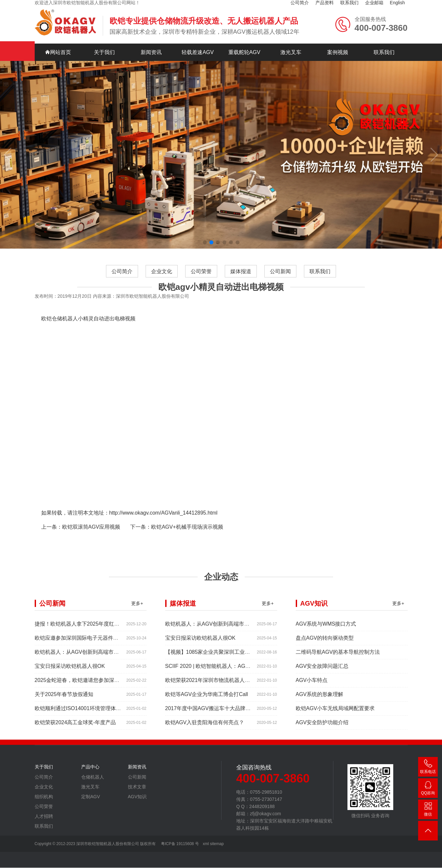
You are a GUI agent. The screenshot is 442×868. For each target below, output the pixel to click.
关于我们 (104, 38)
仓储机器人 (93, 791)
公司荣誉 (201, 285)
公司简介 (121, 285)
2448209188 (428, 789)
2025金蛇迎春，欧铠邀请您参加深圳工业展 (85, 695)
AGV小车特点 (312, 695)
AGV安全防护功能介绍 (322, 737)
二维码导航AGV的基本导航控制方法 (338, 666)
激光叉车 (291, 38)
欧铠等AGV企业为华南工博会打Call (207, 709)
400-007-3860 (428, 768)
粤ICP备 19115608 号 (179, 844)
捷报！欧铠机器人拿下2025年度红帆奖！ (82, 638)
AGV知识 (137, 811)
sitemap (217, 844)
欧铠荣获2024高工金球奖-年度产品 (75, 737)
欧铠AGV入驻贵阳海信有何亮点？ (205, 737)
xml (206, 844)
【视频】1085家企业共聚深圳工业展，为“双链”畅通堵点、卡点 (238, 666)
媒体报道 (241, 285)
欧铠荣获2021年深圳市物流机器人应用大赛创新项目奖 (229, 695)
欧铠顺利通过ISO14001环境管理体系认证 (83, 723)
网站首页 (58, 38)
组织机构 (44, 811)
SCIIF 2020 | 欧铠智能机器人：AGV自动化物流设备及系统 (233, 680)
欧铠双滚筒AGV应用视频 (91, 541)
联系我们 (384, 38)
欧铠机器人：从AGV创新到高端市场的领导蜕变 (90, 666)
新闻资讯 (151, 38)
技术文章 (137, 801)
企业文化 (161, 285)
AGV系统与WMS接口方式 (326, 638)
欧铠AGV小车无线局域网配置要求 (335, 723)
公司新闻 (281, 285)
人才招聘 (44, 831)
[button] (205, 229)
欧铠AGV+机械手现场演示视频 (187, 541)
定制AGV (91, 811)
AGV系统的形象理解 (320, 709)
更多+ (137, 618)
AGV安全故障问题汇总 (322, 680)
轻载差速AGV (198, 38)
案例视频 (338, 38)
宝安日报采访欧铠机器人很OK (70, 680)
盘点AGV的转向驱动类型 (325, 652)
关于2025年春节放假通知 (64, 709)
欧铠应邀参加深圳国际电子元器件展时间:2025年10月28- (100, 652)
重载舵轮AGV (244, 38)
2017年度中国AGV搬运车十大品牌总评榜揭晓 (218, 723)
